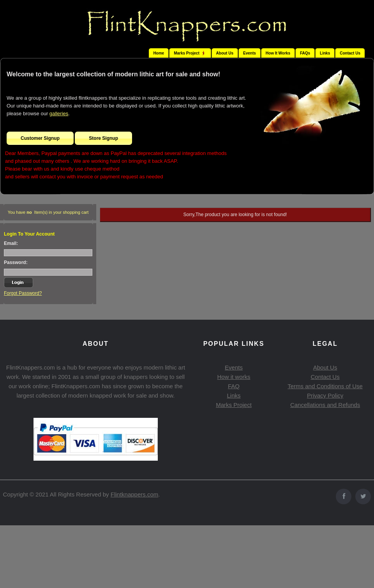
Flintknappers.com (135, 494)
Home (159, 53)
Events (250, 53)
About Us (225, 53)
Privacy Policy (325, 395)
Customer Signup (40, 138)
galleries (59, 114)
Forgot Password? (23, 293)
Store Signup (103, 138)
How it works (234, 377)
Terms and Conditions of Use (325, 386)
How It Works (278, 53)
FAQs (305, 53)
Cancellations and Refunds (325, 405)
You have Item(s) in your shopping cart (48, 212)
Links (325, 53)
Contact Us (350, 53)
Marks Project (234, 405)
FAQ (234, 386)
